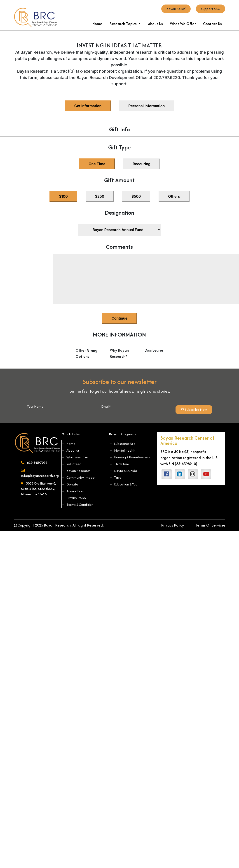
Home (97, 24)
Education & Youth (125, 484)
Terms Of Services (210, 525)
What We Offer (183, 24)
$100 (63, 196)
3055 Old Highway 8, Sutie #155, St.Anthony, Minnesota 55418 (38, 489)
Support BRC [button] (211, 9)
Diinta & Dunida (123, 471)
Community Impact (79, 477)
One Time (97, 164)
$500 (136, 196)
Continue (119, 318)
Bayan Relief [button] (176, 9)
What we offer (75, 457)
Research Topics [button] (123, 24)
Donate (70, 484)
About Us (155, 24)
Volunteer (71, 464)
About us (71, 450)
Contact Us (212, 24)
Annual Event (74, 491)
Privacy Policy (74, 498)
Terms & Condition (78, 505)
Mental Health (123, 450)
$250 (100, 196)
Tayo (116, 477)
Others (174, 196)
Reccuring (142, 164)
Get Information (88, 106)
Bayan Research (76, 471)
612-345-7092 (34, 463)
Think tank (120, 464)
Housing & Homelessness (130, 457)
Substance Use (123, 444)
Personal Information (146, 106)
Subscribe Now (194, 410)
